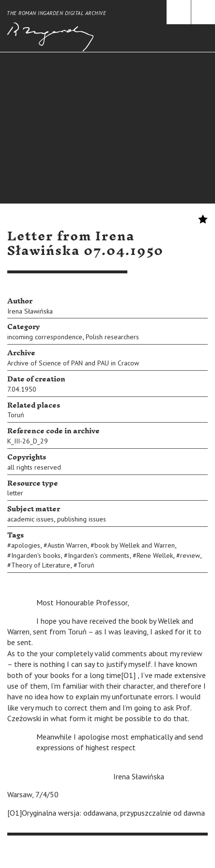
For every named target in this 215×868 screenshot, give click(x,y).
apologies (26, 545)
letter (15, 493)
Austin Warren (67, 545)
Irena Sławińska (30, 311)
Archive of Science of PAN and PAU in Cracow (73, 363)
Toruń (16, 415)
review (190, 555)
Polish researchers (112, 337)
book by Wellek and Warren (135, 545)
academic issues (31, 519)
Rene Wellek (155, 555)
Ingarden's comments (99, 555)
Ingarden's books (36, 555)
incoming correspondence (45, 337)
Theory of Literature (41, 565)
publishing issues (82, 519)
